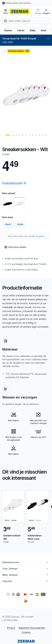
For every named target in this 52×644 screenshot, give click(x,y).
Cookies (26, 632)
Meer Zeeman (26, 575)
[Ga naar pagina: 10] (39, 135)
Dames (8, 30)
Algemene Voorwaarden (32, 628)
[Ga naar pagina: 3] (16, 135)
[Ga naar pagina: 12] (46, 135)
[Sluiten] (48, 38)
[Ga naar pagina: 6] (26, 135)
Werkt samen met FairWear (18, 3)
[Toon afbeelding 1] (8, 204)
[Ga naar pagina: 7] (29, 135)
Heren (21, 30)
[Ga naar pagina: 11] (43, 135)
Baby (33, 30)
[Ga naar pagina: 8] (33, 135)
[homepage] (19, 11)
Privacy (11, 628)
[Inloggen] (46, 11)
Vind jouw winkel (15, 247)
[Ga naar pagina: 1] (8, 135)
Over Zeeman (26, 569)
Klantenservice (26, 562)
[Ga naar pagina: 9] (36, 135)
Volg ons (26, 581)
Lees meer (8, 42)
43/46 (20, 224)
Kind (43, 30)
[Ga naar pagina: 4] (19, 135)
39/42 (8, 224)
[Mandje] (38, 11)
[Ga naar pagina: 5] (23, 135)
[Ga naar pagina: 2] (13, 135)
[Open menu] (6, 11)
